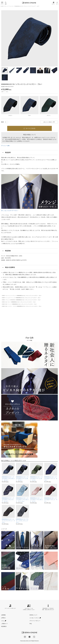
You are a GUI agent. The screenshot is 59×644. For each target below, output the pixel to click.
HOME (2, 6)
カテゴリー (7, 6)
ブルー (9, 302)
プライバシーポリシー (35, 621)
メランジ (14, 296)
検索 (6, 3)
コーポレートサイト (34, 618)
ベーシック (13, 298)
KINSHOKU (13, 300)
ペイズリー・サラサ (12, 306)
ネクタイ (12, 6)
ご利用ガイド (4, 624)
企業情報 (3, 615)
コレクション (8, 296)
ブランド (8, 300)
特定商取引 (4, 626)
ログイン (53, 3)
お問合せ (3, 618)
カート (57, 3)
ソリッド (9, 304)
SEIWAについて (33, 615)
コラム (3, 621)
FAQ (31, 624)
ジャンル (8, 298)
